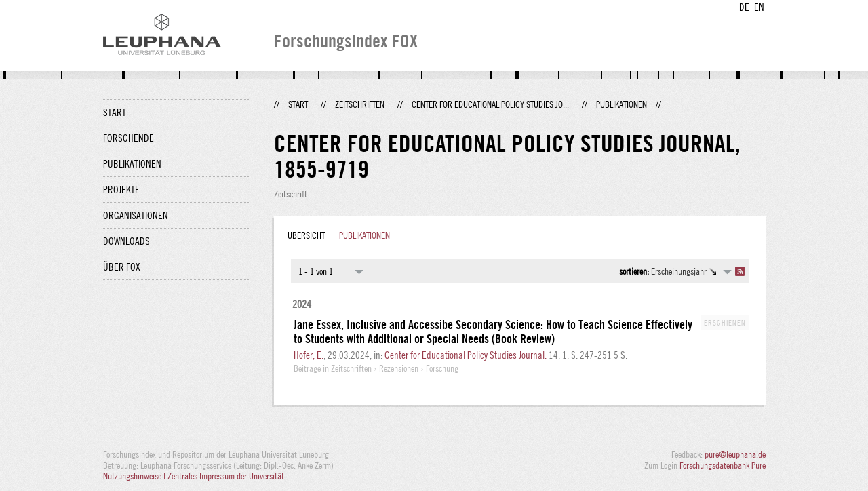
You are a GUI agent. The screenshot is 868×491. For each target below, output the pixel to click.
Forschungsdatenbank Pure (723, 465)
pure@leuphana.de (735, 454)
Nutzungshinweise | (135, 476)
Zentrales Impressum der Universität (226, 476)
